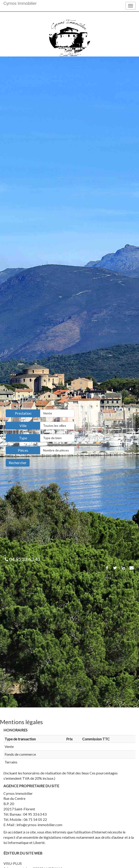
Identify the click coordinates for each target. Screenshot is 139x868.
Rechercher (18, 463)
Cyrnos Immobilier (20, 3)
